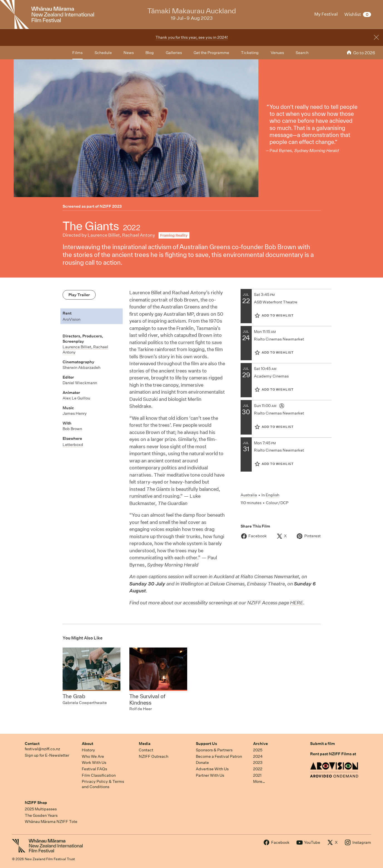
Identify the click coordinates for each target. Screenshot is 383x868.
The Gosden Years (41, 815)
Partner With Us (210, 775)
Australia (249, 495)
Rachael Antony (139, 235)
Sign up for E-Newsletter (47, 755)
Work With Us (94, 762)
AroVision (71, 319)
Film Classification (99, 775)
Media (145, 744)
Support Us (206, 744)
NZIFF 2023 (111, 206)
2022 (258, 769)
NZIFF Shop (36, 803)
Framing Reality (174, 235)
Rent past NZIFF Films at (333, 754)
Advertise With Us (212, 769)
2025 (258, 750)
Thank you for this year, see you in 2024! (192, 37)
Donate (202, 762)
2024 (258, 756)
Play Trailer (79, 295)
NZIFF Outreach (154, 756)
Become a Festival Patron (219, 756)
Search (302, 53)
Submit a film (323, 744)
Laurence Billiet (104, 235)
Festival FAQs (94, 769)
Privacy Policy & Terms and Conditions (103, 784)
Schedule (103, 53)
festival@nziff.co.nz (42, 749)
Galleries (174, 53)
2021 (257, 775)
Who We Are (93, 756)
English (272, 495)
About (87, 744)
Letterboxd (73, 445)
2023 (258, 762)
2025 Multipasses (41, 809)
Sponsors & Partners (214, 750)
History (88, 750)
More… (259, 781)
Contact (32, 744)
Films (77, 53)
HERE (297, 603)
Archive (260, 744)
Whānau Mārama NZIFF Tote (51, 822)
